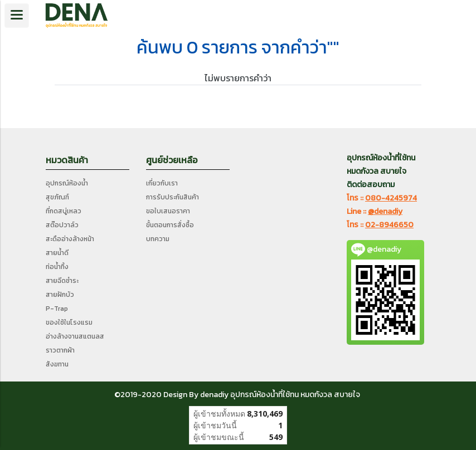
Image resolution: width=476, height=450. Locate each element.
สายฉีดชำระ (62, 281)
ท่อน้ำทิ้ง (57, 267)
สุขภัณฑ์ (57, 197)
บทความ (158, 239)
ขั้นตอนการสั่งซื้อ (170, 225)
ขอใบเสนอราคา (168, 211)
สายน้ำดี (57, 253)
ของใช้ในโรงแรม (69, 322)
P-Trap (57, 309)
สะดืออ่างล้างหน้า (70, 239)
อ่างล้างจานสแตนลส (75, 336)
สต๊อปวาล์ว (62, 225)
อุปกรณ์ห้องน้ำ (67, 183)
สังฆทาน (57, 364)
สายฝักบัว (60, 295)
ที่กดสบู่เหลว (64, 211)
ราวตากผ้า (60, 350)
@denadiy (385, 211)
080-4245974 (391, 198)
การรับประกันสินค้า (173, 197)
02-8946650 (389, 225)
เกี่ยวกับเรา (162, 183)
